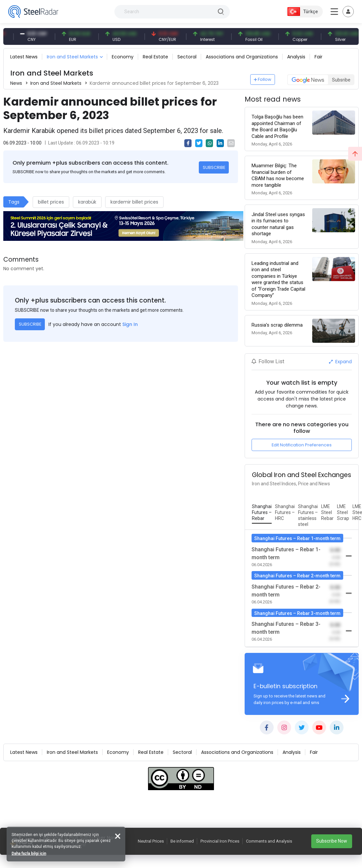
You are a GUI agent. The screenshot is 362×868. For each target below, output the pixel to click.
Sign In (130, 324)
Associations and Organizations (242, 57)
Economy (123, 57)
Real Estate (155, 57)
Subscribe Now (332, 841)
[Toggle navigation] (348, 12)
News (16, 83)
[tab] (262, 513)
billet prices (51, 202)
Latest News (24, 57)
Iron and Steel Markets (72, 57)
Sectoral (187, 57)
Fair (318, 57)
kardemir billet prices (134, 202)
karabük (87, 202)
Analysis (296, 57)
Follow (263, 79)
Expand (340, 362)
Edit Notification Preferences (302, 445)
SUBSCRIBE (214, 167)
